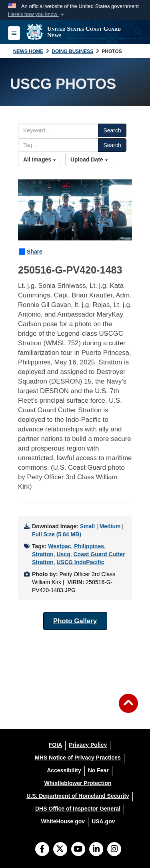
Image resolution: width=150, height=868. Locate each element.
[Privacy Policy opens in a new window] (88, 745)
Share (31, 252)
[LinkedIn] (96, 850)
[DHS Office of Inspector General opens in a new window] (78, 809)
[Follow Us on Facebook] (42, 850)
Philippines (89, 546)
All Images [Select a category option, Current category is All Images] (40, 159)
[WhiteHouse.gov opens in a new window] (63, 821)
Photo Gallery (75, 621)
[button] (37, 14)
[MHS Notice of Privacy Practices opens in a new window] (78, 758)
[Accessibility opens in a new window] (64, 770)
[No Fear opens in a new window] (98, 770)
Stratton (43, 554)
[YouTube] (78, 850)
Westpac (59, 546)
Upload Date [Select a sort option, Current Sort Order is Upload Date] (89, 159)
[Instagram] (114, 850)
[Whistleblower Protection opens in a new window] (78, 783)
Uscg (63, 554)
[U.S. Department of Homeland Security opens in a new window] (78, 796)
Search (112, 130)
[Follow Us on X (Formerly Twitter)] (60, 850)
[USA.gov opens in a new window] (103, 821)
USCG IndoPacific (80, 562)
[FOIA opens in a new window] (55, 745)
